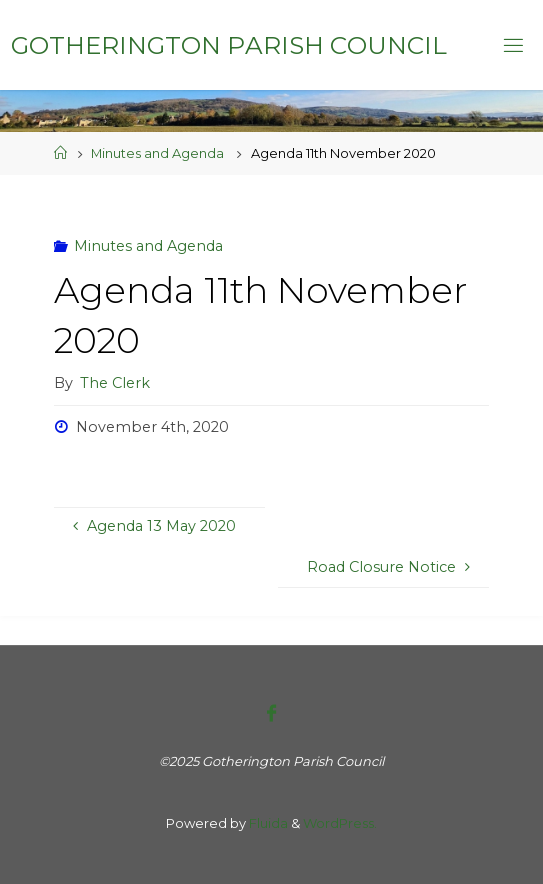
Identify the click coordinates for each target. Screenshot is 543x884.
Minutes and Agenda (157, 153)
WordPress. (340, 823)
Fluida (267, 823)
